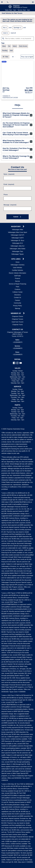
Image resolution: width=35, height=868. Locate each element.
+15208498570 (18, 345)
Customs (17, 292)
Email (9, 187)
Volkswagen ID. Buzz (18, 243)
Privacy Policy (17, 308)
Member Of (16, 316)
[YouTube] (21, 365)
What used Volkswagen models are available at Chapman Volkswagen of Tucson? (17, 116)
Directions (18, 297)
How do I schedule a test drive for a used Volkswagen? (17, 151)
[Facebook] (14, 365)
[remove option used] (5, 34)
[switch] (33, 2)
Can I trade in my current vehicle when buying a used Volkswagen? (17, 135)
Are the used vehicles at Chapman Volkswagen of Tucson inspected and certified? (17, 126)
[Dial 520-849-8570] (8, 2)
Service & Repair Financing (17, 286)
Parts (18, 289)
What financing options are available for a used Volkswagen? (17, 143)
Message (10, 207)
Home (18, 264)
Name (9, 177)
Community (18, 305)
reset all (13, 34)
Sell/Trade (18, 278)
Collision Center (17, 294)
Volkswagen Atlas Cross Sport (17, 235)
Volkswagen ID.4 (17, 246)
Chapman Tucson (18, 321)
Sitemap (17, 311)
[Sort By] (27, 57)
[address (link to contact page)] (2, 2)
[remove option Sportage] (17, 28)
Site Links (16, 261)
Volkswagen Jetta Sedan (17, 251)
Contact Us (18, 300)
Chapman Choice (18, 319)
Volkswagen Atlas (17, 232)
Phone (6, 197)
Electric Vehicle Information (17, 275)
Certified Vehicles (17, 273)
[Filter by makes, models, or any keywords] (17, 39)
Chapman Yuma (18, 327)
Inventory (16, 229)
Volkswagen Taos (17, 254)
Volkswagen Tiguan (17, 256)
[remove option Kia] (5, 28)
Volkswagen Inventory (17, 267)
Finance (18, 281)
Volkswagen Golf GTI (17, 237)
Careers (18, 303)
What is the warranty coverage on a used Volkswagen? (17, 159)
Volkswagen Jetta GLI (17, 248)
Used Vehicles (18, 270)
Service (17, 284)
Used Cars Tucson (17, 324)
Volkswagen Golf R (17, 240)
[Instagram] (17, 365)
